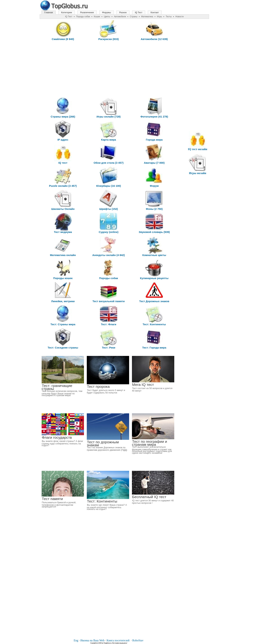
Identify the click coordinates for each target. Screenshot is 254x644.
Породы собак (109, 269)
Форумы (107, 13)
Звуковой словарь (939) (154, 223)
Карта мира (108, 131)
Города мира (154, 131)
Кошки (97, 17)
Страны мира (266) (63, 108)
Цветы (107, 17)
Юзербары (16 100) (109, 177)
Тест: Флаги (108, 315)
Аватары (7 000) (154, 154)
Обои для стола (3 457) (109, 154)
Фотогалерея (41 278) (154, 108)
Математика (147, 17)
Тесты (169, 17)
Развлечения (87, 13)
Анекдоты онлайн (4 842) (108, 246)
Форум (154, 177)
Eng (76, 640)
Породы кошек (63, 269)
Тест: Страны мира (63, 315)
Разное (123, 13)
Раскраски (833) (109, 30)
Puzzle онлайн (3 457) (63, 177)
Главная (49, 13)
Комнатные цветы (154, 246)
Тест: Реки (108, 339)
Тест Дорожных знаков (154, 292)
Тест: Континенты (154, 315)
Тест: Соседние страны (63, 339)
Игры (159, 17)
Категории (67, 13)
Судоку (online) (109, 223)
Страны (134, 17)
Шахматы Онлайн (63, 200)
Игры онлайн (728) (109, 108)
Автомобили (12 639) (154, 30)
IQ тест (63, 154)
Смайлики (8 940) (63, 30)
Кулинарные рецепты (154, 269)
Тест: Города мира (154, 339)
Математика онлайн (63, 246)
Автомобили (120, 17)
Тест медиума (63, 223)
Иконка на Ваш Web (92, 640)
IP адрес (63, 131)
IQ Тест (139, 13)
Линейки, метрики (63, 292)
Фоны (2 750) (154, 200)
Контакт (155, 13)
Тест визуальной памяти (109, 292)
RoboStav (138, 640)
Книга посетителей (118, 640)
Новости (180, 17)
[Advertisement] (109, 69)
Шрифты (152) (109, 200)
